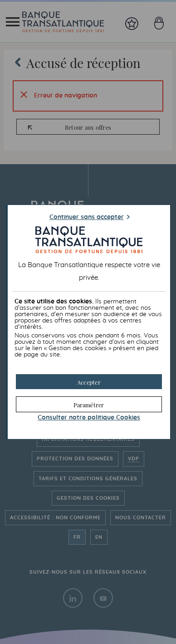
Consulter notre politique (89, 418)
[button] (89, 382)
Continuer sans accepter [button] (87, 217)
